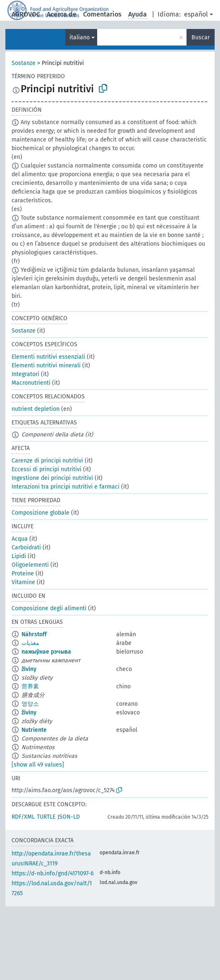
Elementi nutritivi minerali (46, 365)
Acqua (20, 539)
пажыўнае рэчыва (46, 652)
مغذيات (30, 643)
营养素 (30, 686)
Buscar (201, 37)
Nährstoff (34, 634)
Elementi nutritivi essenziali (48, 357)
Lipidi (19, 556)
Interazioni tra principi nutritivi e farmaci (66, 487)
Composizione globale (41, 513)
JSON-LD (69, 817)
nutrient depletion (36, 409)
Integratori (25, 374)
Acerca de (62, 14)
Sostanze (24, 63)
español (196, 14)
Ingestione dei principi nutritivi (52, 478)
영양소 (30, 704)
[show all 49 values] (38, 765)
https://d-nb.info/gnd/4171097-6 (53, 873)
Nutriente (34, 730)
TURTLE (46, 817)
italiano (80, 37)
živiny (29, 669)
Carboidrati (26, 548)
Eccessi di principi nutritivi (47, 469)
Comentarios (102, 14)
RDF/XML (23, 817)
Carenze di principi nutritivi (47, 461)
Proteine (23, 574)
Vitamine (23, 582)
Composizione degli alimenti (49, 608)
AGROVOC (26, 14)
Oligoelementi (30, 565)
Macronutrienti (31, 383)
